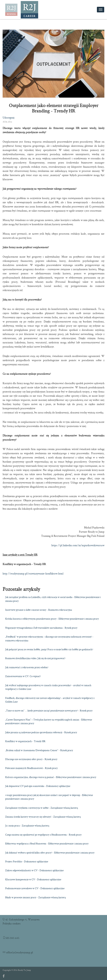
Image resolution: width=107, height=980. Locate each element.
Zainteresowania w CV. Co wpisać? (23, 676)
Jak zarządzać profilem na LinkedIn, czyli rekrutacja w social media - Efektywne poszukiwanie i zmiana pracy (53, 599)
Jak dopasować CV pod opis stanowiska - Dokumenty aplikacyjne (38, 786)
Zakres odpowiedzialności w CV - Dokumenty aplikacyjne (34, 870)
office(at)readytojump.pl (19, 952)
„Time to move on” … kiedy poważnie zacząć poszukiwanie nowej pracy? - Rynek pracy (49, 711)
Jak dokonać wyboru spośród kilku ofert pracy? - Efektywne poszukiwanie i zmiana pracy (50, 853)
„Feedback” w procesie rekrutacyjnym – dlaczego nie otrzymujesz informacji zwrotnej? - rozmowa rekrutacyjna (49, 638)
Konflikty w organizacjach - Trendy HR (25, 741)
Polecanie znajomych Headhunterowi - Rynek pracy (31, 768)
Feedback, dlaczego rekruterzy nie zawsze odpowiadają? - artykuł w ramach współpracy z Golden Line (50, 700)
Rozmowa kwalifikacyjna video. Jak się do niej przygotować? (35, 658)
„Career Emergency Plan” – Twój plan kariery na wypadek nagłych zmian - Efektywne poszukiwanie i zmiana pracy (49, 721)
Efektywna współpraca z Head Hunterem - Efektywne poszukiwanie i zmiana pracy (47, 844)
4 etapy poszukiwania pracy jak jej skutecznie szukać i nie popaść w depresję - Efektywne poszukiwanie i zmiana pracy (49, 797)
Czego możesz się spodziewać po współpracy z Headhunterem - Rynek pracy (43, 835)
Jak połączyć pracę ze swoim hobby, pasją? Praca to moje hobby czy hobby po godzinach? (49, 649)
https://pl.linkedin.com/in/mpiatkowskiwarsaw (78, 545)
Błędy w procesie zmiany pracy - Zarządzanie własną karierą (35, 897)
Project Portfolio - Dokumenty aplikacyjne (27, 861)
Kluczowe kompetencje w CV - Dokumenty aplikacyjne (33, 879)
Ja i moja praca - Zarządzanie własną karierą (27, 826)
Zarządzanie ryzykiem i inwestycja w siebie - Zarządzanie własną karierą (42, 808)
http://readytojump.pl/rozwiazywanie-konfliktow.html (33, 573)
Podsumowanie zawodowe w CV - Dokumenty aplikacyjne (35, 888)
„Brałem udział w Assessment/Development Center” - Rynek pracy (39, 750)
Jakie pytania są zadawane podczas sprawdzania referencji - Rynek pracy (41, 732)
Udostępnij (9, 118)
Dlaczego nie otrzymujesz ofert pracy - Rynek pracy (31, 759)
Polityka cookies (12, 923)
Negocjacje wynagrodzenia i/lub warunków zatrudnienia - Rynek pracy (41, 628)
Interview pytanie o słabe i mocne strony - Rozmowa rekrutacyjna (39, 610)
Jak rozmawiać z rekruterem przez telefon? (27, 667)
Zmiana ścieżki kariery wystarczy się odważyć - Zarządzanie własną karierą (43, 817)
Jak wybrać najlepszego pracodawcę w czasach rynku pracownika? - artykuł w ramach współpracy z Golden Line (48, 687)
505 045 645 (12, 938)
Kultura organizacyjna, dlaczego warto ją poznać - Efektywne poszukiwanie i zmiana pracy (51, 777)
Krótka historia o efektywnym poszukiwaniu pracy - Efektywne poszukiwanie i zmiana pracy (52, 619)
